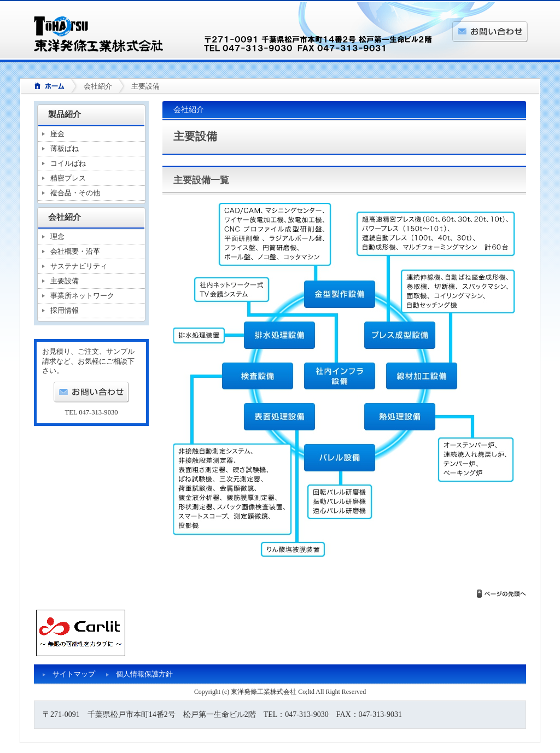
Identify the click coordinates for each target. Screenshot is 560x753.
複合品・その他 (75, 193)
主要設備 (65, 281)
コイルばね (68, 163)
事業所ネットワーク (82, 296)
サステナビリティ (79, 266)
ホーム (45, 87)
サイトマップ (74, 674)
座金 (57, 134)
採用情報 (65, 310)
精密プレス (68, 178)
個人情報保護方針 (144, 674)
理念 (57, 237)
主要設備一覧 (201, 180)
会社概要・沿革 (75, 251)
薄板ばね (65, 148)
